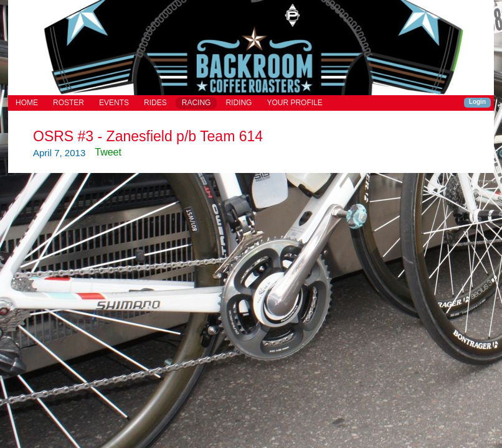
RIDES (155, 103)
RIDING (239, 103)
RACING (197, 103)
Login (477, 102)
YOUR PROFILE (294, 103)
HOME (27, 103)
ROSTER (69, 103)
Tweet (108, 152)
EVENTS (114, 103)
